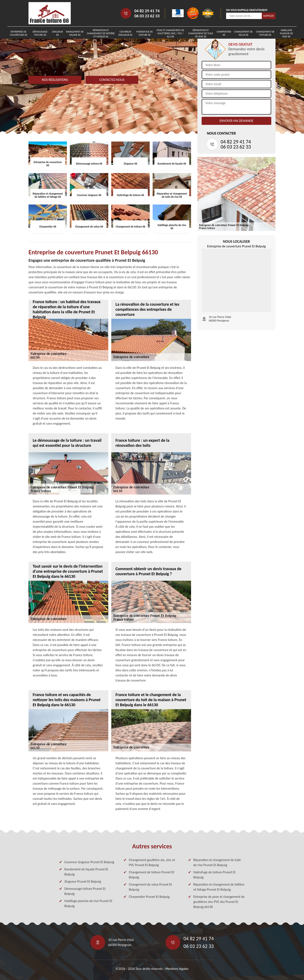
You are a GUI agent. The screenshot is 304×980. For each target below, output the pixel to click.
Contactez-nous (112, 80)
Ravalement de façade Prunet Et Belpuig (86, 872)
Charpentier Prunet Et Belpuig (149, 897)
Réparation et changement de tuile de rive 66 (201, 33)
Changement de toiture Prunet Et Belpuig (151, 875)
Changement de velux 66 (243, 33)
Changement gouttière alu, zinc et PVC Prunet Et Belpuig (152, 862)
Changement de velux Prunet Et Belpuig (150, 887)
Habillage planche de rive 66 (286, 33)
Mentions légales (177, 969)
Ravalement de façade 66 (75, 33)
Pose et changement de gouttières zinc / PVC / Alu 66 (170, 33)
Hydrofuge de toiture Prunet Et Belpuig (214, 875)
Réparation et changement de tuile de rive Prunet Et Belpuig (217, 862)
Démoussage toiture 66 (40, 33)
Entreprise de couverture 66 (19, 33)
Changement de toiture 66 (265, 33)
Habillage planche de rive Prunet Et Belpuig (88, 903)
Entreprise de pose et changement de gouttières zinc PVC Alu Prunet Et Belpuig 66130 (219, 902)
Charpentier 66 (224, 33)
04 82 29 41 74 (147, 11)
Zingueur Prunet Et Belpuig (83, 881)
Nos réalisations (55, 80)
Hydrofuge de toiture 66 (145, 33)
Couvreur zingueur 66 (126, 33)
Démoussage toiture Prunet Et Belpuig (85, 891)
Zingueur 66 (57, 33)
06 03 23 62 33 (147, 16)
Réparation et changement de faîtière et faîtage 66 (101, 33)
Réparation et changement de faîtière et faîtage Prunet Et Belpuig (219, 887)
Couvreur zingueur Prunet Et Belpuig (89, 862)
